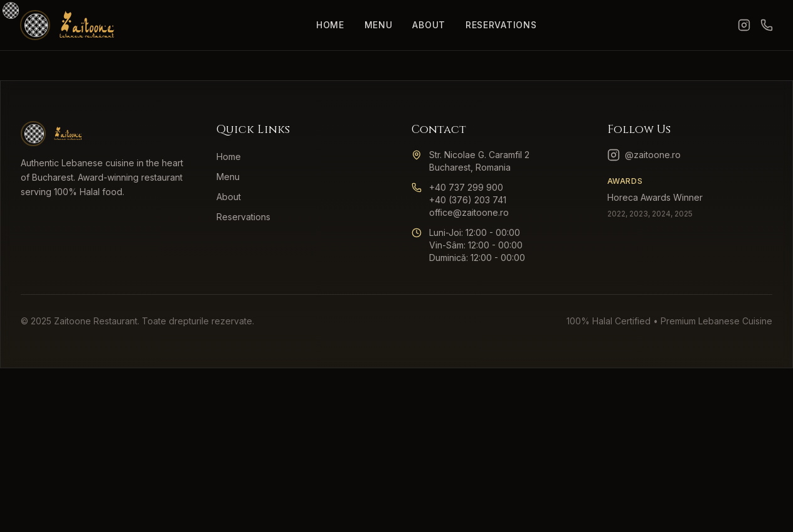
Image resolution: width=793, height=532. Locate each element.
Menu (379, 25)
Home (330, 25)
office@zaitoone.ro (469, 212)
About (429, 25)
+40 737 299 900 (466, 187)
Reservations (501, 25)
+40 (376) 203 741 (468, 200)
